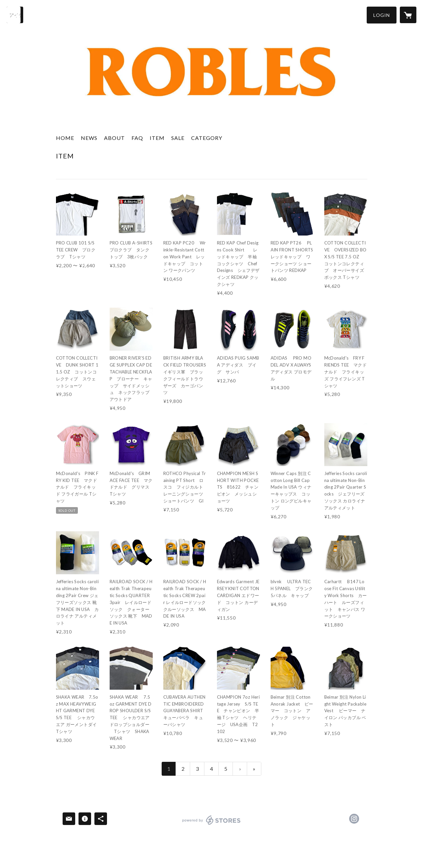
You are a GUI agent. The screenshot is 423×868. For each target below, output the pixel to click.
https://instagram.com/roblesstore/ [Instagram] (354, 819)
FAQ (137, 138)
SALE (178, 138)
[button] (382, 15)
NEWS (89, 138)
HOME (65, 138)
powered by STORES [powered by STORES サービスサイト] (211, 825)
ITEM (157, 138)
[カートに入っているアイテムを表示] (408, 15)
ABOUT (114, 138)
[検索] (15, 15)
